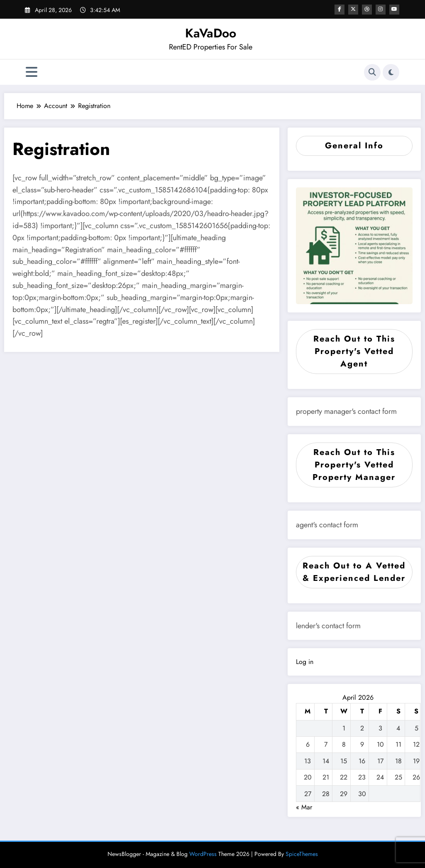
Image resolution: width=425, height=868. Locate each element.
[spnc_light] (391, 72)
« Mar (304, 807)
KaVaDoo (211, 33)
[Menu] (32, 72)
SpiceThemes (302, 854)
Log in (305, 662)
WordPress (203, 854)
